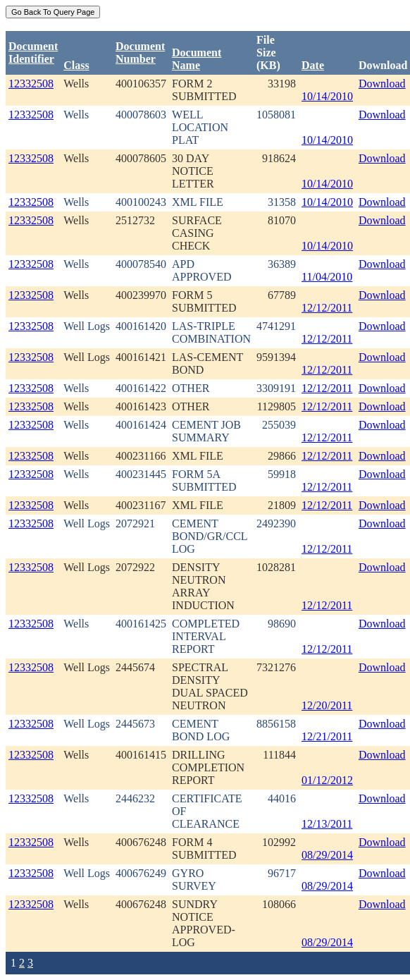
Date (313, 65)
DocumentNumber (140, 53)
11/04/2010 (327, 277)
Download (382, 84)
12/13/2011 (327, 824)
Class (76, 65)
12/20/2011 (327, 705)
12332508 (31, 84)
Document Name (197, 59)
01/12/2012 (327, 780)
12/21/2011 (327, 736)
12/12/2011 (327, 308)
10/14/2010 (327, 96)
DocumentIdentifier (33, 53)
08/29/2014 (327, 855)
